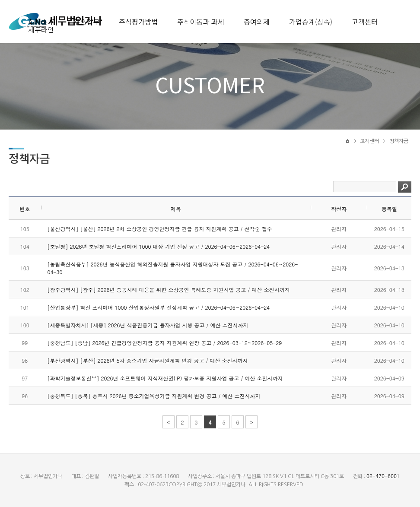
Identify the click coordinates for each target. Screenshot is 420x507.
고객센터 (365, 22)
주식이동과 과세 (201, 22)
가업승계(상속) (311, 22)
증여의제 (257, 22)
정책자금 (399, 141)
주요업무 (86, 22)
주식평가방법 (138, 22)
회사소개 (41, 22)
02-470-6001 (383, 476)
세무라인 (41, 29)
